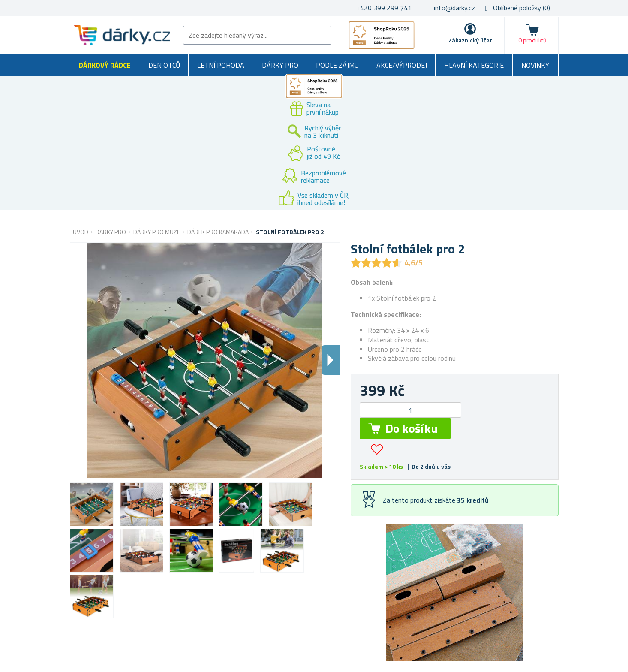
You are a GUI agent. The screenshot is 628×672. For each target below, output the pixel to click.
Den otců (164, 65)
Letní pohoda (221, 65)
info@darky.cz (454, 8)
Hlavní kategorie (474, 65)
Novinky (535, 65)
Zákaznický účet (470, 40)
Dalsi (331, 360)
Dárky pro (280, 65)
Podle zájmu (337, 65)
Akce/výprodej (402, 65)
